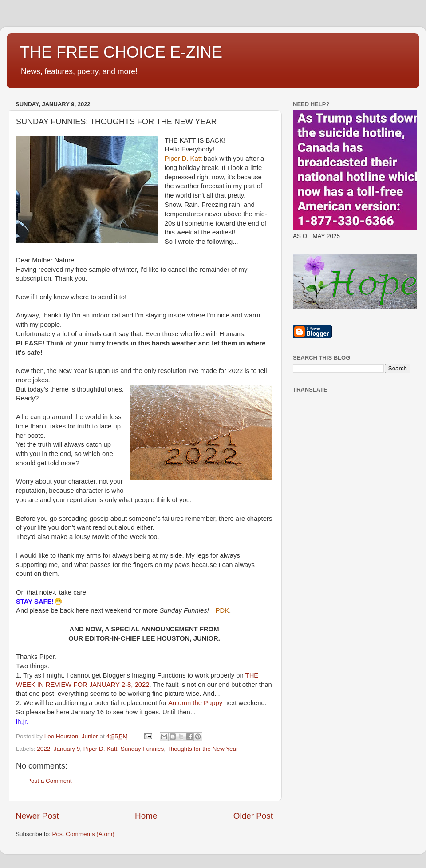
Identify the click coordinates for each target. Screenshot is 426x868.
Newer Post (37, 816)
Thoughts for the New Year (203, 749)
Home (146, 816)
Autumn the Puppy (195, 703)
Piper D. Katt (101, 749)
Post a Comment (49, 781)
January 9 (67, 749)
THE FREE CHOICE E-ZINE (121, 52)
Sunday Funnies (142, 749)
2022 (43, 749)
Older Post (253, 816)
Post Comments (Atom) (83, 834)
